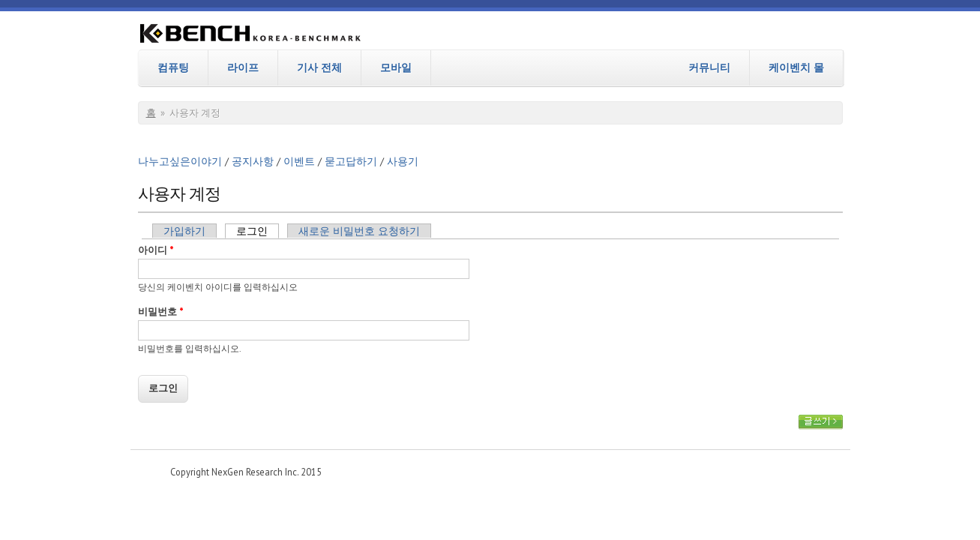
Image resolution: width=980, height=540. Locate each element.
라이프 (243, 67)
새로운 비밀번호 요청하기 (359, 231)
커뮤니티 (709, 67)
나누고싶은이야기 (180, 161)
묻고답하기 (351, 161)
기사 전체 (319, 67)
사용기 (403, 161)
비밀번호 (161, 312)
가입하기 (184, 231)
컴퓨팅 (173, 67)
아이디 (156, 250)
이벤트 (299, 161)
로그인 (258, 231)
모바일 (396, 67)
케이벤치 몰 (796, 67)
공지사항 (253, 161)
